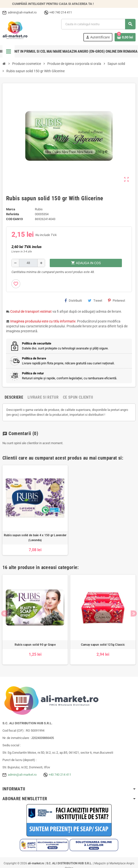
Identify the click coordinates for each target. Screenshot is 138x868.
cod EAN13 (14, 219)
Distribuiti (73, 300)
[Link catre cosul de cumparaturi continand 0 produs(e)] (125, 37)
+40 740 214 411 (60, 775)
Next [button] (134, 613)
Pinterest (117, 300)
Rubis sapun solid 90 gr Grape (35, 645)
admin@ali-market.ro (22, 775)
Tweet (95, 300)
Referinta (13, 214)
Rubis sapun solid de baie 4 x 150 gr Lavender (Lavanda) (35, 538)
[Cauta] (98, 24)
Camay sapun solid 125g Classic (103, 645)
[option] (35, 510)
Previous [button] (4, 613)
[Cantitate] (28, 263)
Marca (11, 209)
